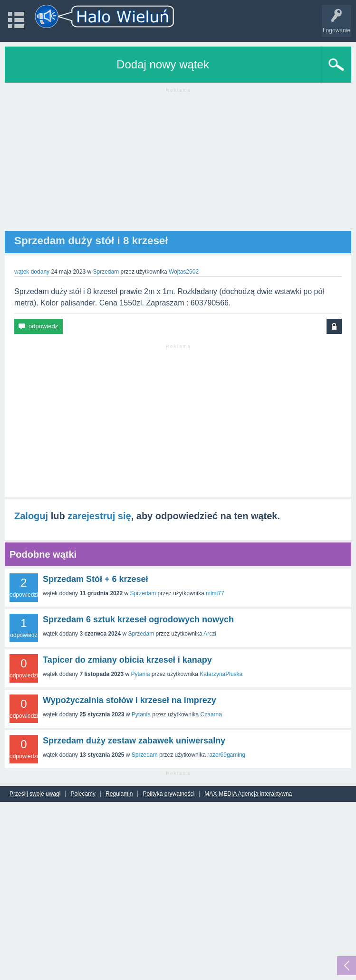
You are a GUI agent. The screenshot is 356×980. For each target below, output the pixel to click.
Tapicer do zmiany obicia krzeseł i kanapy (127, 660)
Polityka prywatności (168, 794)
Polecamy (83, 794)
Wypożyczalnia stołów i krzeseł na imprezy (130, 700)
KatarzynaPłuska (221, 674)
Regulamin (119, 794)
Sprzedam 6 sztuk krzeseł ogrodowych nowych (138, 619)
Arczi (210, 634)
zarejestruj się (99, 516)
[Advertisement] (178, 164)
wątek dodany (32, 272)
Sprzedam (106, 272)
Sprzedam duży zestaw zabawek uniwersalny (134, 741)
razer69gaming (226, 755)
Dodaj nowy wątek (163, 64)
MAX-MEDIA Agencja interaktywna (248, 794)
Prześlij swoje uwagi (35, 794)
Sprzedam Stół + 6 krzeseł (96, 579)
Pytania (140, 674)
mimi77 (215, 593)
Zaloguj (31, 516)
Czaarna (211, 714)
